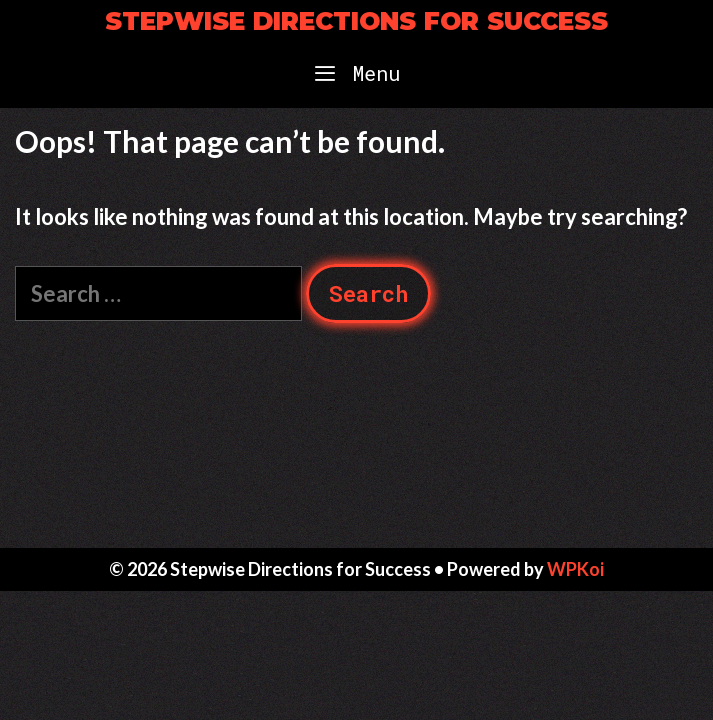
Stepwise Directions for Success (356, 21)
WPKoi (575, 569)
